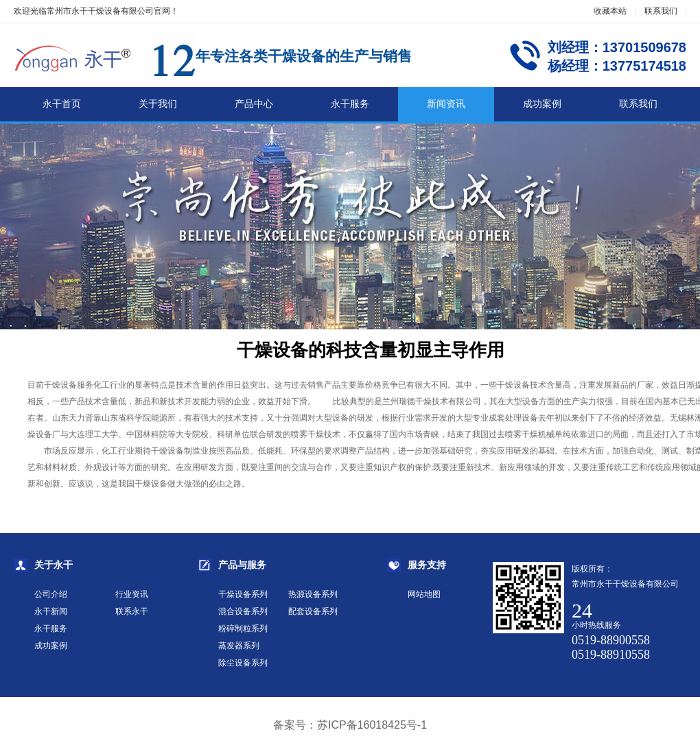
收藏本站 (610, 11)
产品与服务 (242, 565)
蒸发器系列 (239, 646)
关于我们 (158, 104)
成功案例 (542, 104)
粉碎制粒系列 (243, 628)
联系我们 (661, 11)
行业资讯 (132, 594)
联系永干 (132, 611)
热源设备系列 (313, 594)
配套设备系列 (313, 611)
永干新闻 (51, 611)
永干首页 (62, 104)
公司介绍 (51, 594)
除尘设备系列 (243, 663)
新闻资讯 (446, 104)
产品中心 (254, 104)
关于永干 (54, 565)
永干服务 (350, 104)
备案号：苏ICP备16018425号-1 (350, 725)
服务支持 (427, 565)
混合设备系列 (243, 611)
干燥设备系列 (243, 594)
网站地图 (424, 594)
